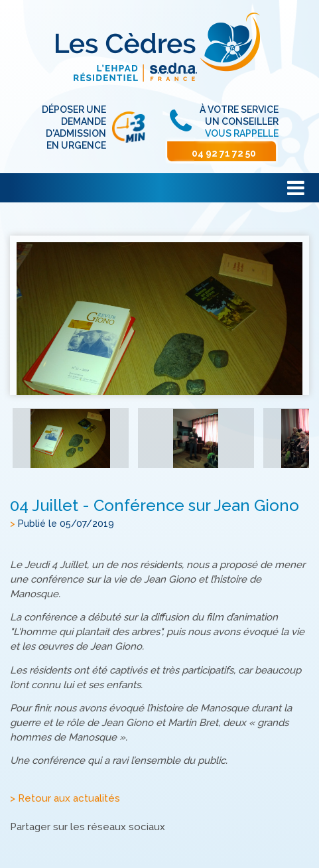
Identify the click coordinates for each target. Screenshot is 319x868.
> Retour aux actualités (65, 798)
